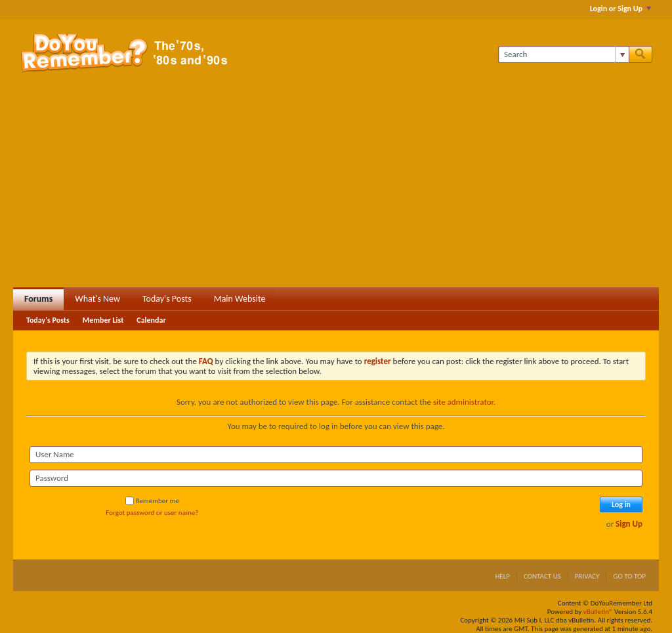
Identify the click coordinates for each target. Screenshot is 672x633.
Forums (38, 299)
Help (502, 576)
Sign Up (629, 524)
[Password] (336, 478)
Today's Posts (167, 299)
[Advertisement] (336, 189)
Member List (103, 320)
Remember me (152, 501)
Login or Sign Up (620, 9)
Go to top (629, 576)
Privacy (587, 576)
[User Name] (336, 455)
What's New (97, 299)
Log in (621, 504)
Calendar (151, 320)
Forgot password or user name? (152, 513)
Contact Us (542, 576)
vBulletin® (598, 612)
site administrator (463, 402)
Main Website (240, 299)
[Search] (563, 54)
